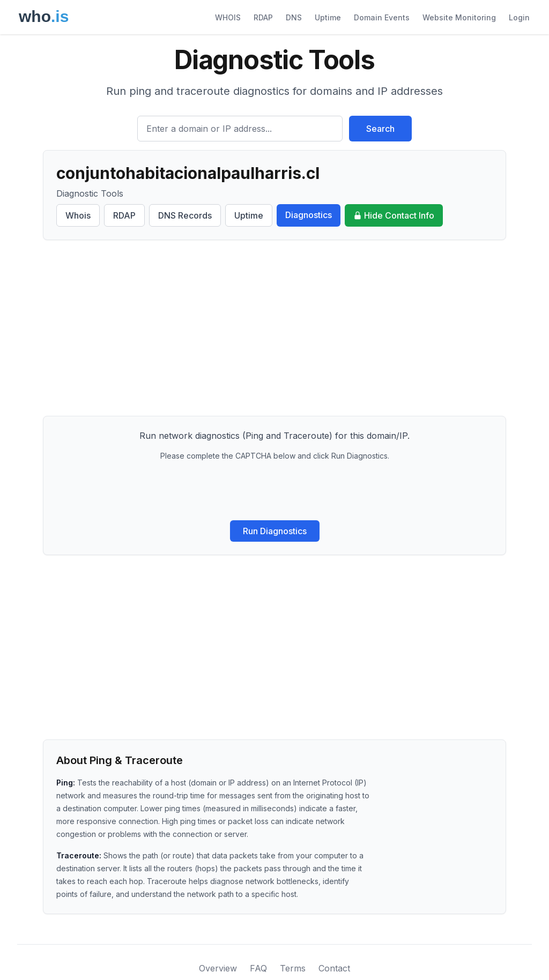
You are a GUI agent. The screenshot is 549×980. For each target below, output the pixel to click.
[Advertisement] (274, 328)
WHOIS (228, 17)
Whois (78, 215)
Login (519, 17)
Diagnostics (309, 215)
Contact (334, 968)
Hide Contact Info (394, 215)
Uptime (328, 17)
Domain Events (382, 17)
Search (380, 129)
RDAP (263, 17)
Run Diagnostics (275, 531)
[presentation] (274, 491)
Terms (293, 968)
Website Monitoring (459, 17)
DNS (294, 17)
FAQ (258, 968)
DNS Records (185, 215)
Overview (218, 968)
